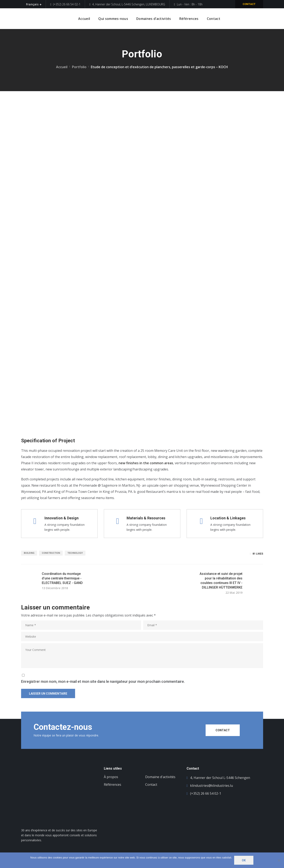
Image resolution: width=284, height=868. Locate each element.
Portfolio (79, 67)
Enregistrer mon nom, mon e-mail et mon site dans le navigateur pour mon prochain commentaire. (103, 681)
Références (113, 785)
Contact (249, 4)
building (29, 553)
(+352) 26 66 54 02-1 (65, 4)
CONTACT (223, 730)
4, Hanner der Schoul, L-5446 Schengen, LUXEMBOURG (127, 4)
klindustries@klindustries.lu (212, 786)
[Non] (279, 860)
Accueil (62, 67)
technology (75, 553)
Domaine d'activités (160, 777)
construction (51, 553)
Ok (244, 860)
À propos (111, 777)
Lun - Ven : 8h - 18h (188, 4)
